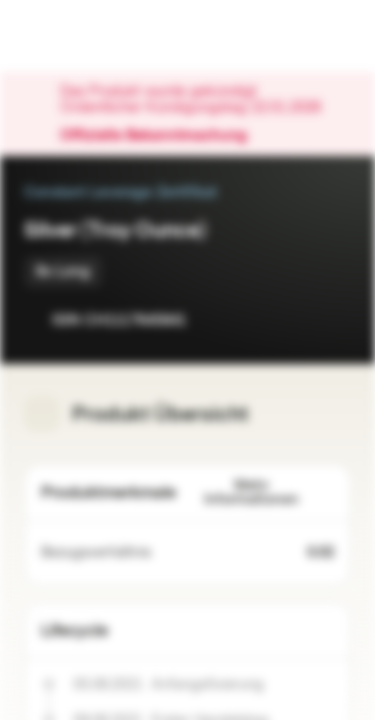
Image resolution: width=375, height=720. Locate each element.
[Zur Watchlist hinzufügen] (291, 320)
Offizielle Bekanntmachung (163, 136)
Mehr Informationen (269, 492)
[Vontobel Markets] (78, 36)
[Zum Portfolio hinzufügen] (331, 320)
